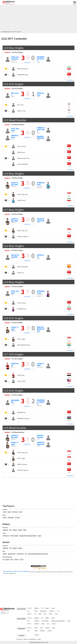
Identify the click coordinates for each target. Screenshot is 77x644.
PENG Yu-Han (41, 94)
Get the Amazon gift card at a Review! (16, 571)
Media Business (33, 639)
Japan (9, 512)
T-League (36, 635)
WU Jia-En (15, 94)
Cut (26, 554)
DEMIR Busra (15, 136)
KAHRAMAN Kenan (41, 59)
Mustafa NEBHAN (40, 137)
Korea (20, 512)
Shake (5, 518)
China (5, 512)
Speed (7, 560)
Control (16, 560)
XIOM (25, 530)
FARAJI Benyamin (15, 58)
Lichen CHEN (40, 364)
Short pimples (14, 536)
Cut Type (17, 518)
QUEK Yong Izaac (15, 184)
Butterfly (5, 530)
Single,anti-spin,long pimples (28, 536)
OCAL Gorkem (15, 129)
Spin (12, 560)
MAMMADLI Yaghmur (41, 402)
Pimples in (6, 536)
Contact (39, 639)
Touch (22, 560)
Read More (27, 62)
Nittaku (15, 530)
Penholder (11, 518)
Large (39, 536)
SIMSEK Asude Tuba (41, 130)
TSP (10, 530)
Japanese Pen (12, 554)
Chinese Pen (20, 554)
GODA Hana (15, 364)
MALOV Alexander (15, 256)
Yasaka (20, 530)
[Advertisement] (39, 18)
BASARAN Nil (15, 401)
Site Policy (26, 639)
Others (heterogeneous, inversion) (38, 554)
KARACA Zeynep (40, 436)
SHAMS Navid (41, 184)
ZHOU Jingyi (15, 328)
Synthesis (37, 624)
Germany (15, 512)
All (4, 560)
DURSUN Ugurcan (41, 220)
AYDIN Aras (40, 256)
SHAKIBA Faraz (41, 292)
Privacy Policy (20, 639)
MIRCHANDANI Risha (41, 329)
